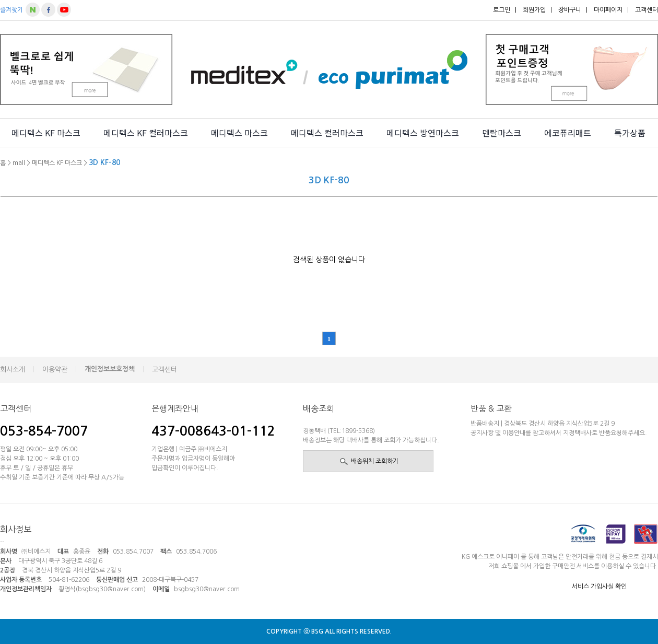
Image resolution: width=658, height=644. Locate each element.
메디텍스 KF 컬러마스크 (146, 133)
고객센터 (647, 10)
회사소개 (13, 370)
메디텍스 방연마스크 (423, 133)
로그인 (502, 10)
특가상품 (630, 133)
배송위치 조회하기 (375, 461)
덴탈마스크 (502, 133)
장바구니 (570, 10)
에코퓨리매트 (568, 133)
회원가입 (534, 10)
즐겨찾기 (11, 10)
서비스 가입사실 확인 (599, 587)
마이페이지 (608, 10)
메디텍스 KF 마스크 (46, 133)
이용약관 (55, 370)
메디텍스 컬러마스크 (327, 133)
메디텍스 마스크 (239, 133)
